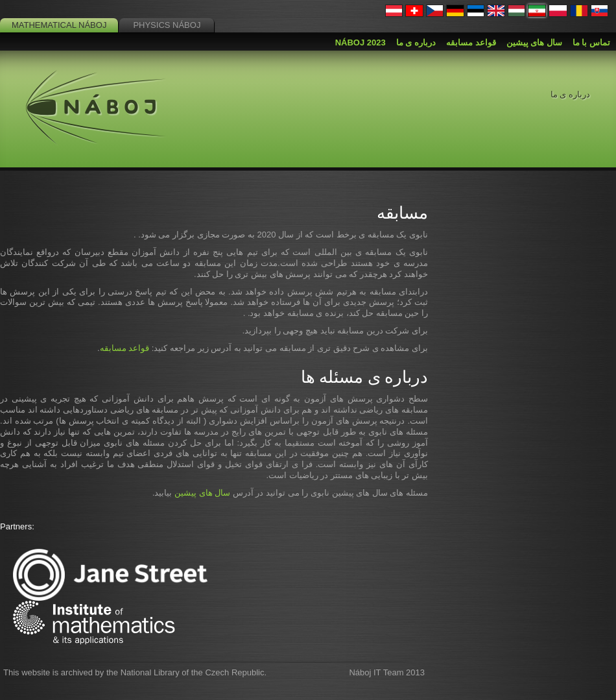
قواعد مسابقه (125, 348)
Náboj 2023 (361, 42)
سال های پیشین (202, 493)
